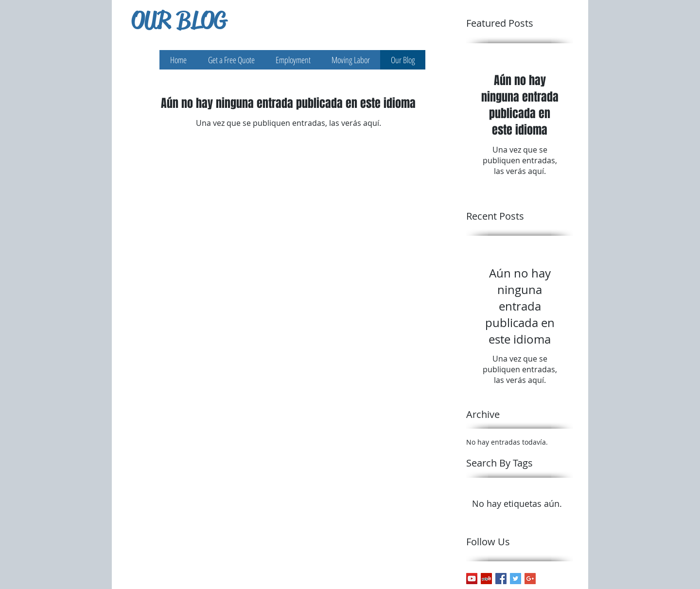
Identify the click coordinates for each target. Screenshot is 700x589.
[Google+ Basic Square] (530, 579)
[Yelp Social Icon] (486, 579)
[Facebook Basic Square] (501, 579)
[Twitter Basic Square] (516, 579)
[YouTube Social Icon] (472, 579)
